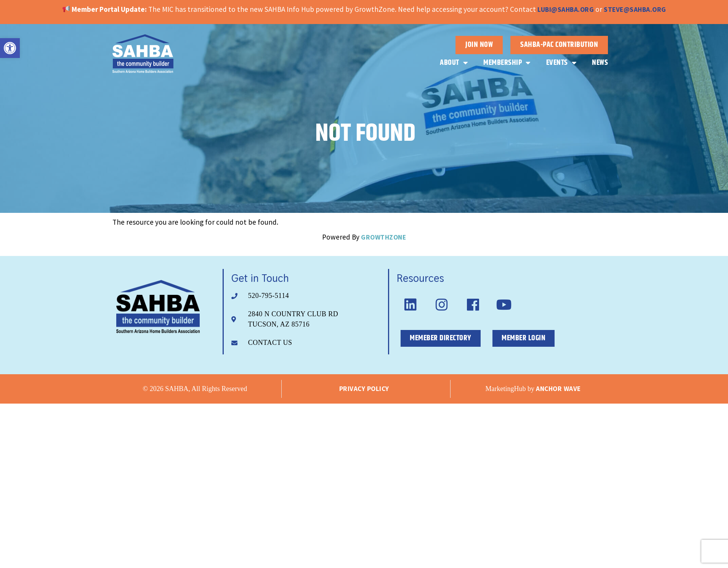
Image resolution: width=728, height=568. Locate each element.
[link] (10, 48)
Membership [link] (507, 63)
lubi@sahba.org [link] (566, 10)
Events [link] (562, 63)
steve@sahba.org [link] (635, 10)
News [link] (600, 63)
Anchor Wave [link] (558, 389)
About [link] (454, 63)
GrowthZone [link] (383, 237)
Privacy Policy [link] (364, 389)
